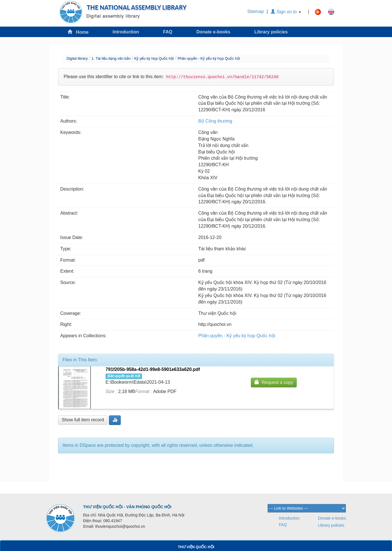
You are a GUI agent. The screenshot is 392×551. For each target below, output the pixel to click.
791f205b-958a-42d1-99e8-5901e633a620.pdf (153, 369)
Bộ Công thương (215, 121)
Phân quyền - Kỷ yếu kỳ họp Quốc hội (209, 58)
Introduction (126, 32)
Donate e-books (213, 32)
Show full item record (83, 420)
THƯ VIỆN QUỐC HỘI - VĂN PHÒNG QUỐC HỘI (127, 507)
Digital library (77, 58)
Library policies (271, 32)
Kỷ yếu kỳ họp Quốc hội (154, 58)
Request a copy (274, 382)
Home (78, 32)
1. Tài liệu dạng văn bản (111, 58)
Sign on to (286, 12)
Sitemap (256, 11)
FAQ (168, 32)
